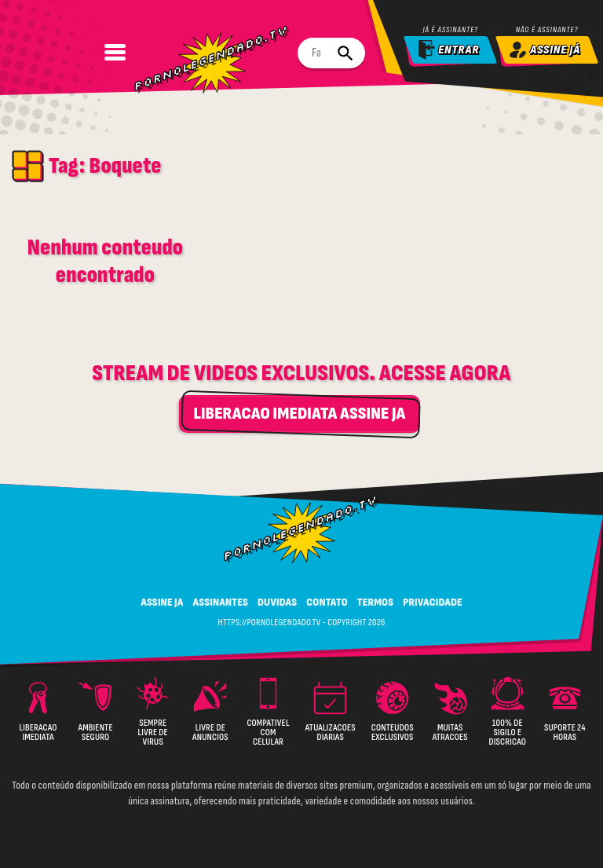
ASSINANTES (221, 601)
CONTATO (327, 601)
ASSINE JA (162, 601)
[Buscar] (341, 53)
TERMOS (375, 601)
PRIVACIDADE (433, 601)
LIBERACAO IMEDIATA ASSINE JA (299, 413)
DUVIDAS (277, 601)
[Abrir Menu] (68, 52)
